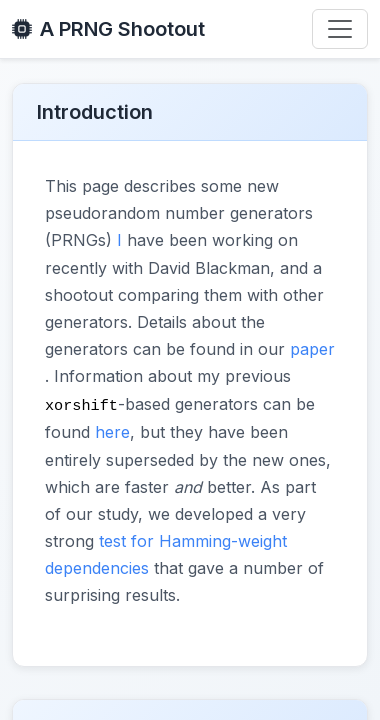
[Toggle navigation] (340, 29)
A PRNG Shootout (108, 29)
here (112, 431)
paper (312, 349)
